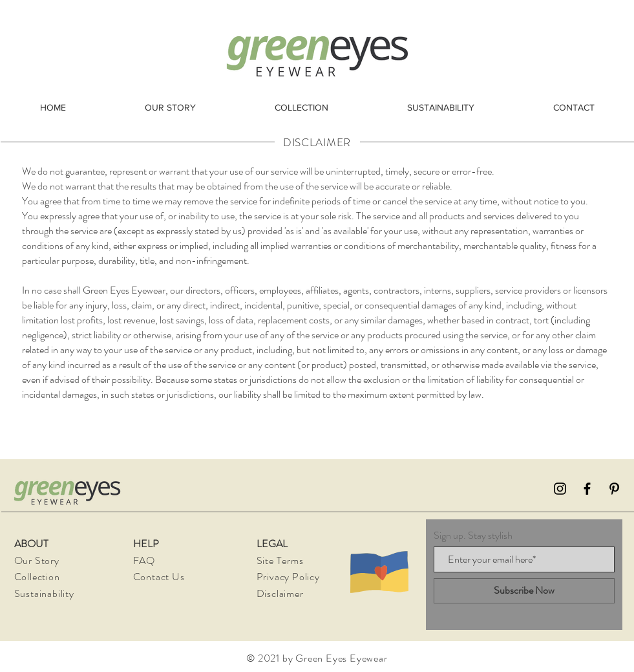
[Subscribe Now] (524, 591)
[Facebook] (587, 489)
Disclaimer (280, 593)
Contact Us (159, 577)
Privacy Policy (290, 577)
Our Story (37, 560)
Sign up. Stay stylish (473, 536)
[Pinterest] (614, 489)
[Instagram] (560, 489)
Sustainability (44, 593)
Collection (37, 577)
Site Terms (280, 560)
